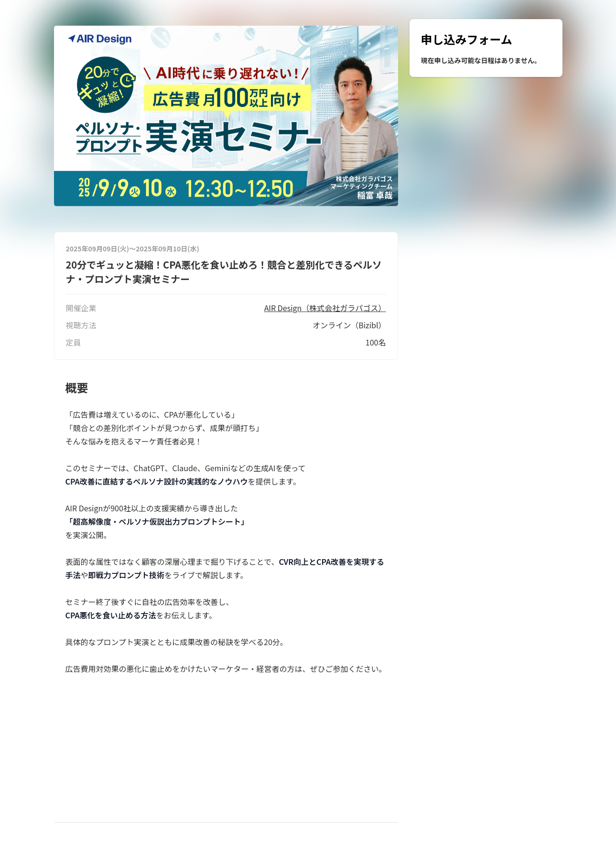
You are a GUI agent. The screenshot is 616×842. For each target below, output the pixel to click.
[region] (486, 48)
